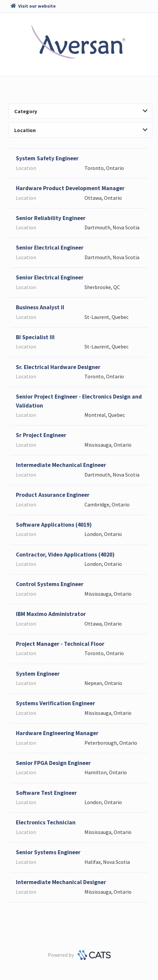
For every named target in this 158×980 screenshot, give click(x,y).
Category (81, 111)
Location (81, 130)
